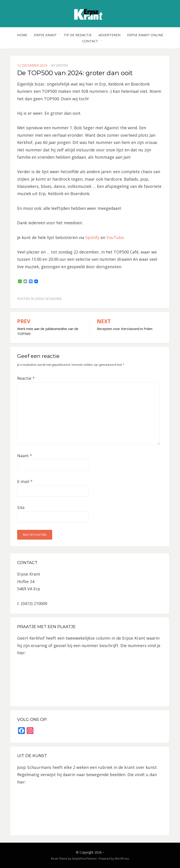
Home (22, 35)
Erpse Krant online (145, 35)
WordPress (122, 859)
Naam (25, 456)
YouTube (115, 237)
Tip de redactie (78, 35)
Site (21, 507)
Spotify (92, 237)
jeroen (62, 65)
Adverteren (109, 35)
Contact (90, 41)
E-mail (25, 481)
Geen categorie (48, 299)
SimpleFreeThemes (84, 859)
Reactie (26, 378)
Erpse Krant (45, 35)
